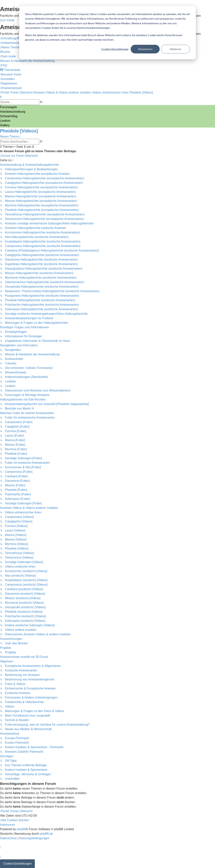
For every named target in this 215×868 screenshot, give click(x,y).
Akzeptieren (145, 49)
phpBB (21, 829)
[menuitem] (17, 43)
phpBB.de (47, 834)
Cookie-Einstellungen (115, 49)
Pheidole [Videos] (19, 131)
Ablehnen (176, 49)
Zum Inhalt (7, 20)
